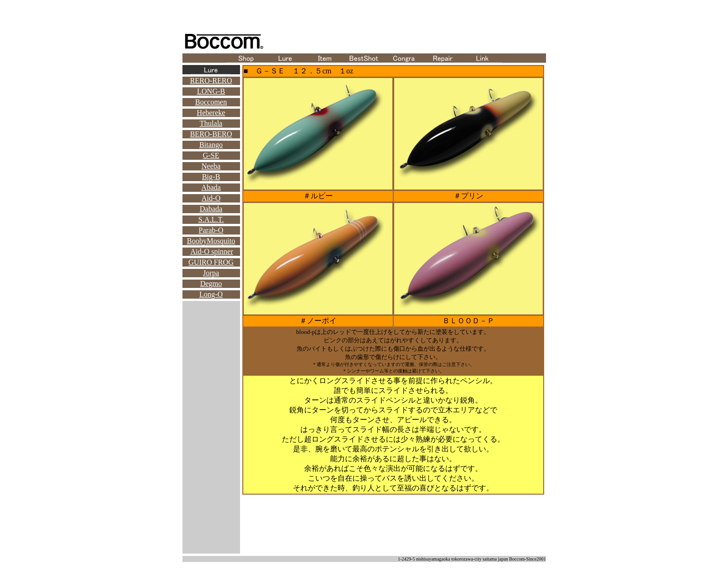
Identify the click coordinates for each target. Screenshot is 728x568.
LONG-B (211, 91)
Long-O (211, 294)
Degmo (211, 284)
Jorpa (211, 273)
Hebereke (211, 113)
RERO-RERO (211, 81)
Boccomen (211, 102)
